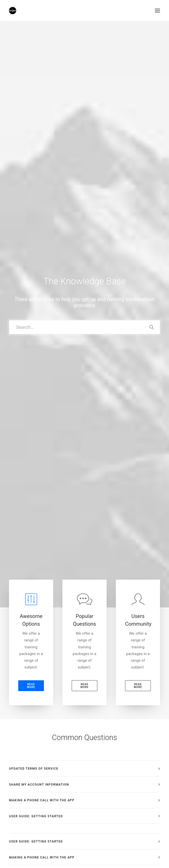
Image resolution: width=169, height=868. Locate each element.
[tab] (85, 296)
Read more (31, 213)
